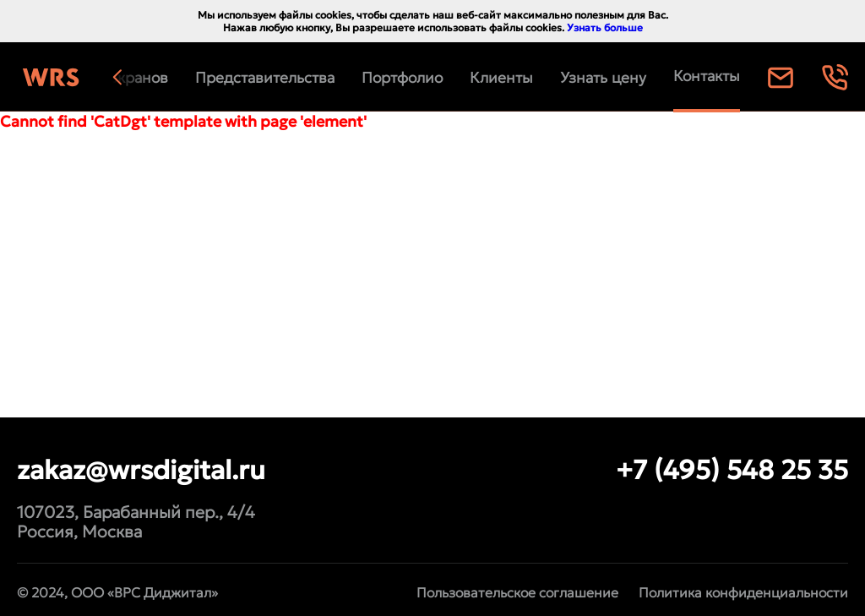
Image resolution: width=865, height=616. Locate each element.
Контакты (707, 76)
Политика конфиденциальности (743, 592)
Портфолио (402, 78)
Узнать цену (603, 78)
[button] (134, 78)
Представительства (265, 78)
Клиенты (501, 78)
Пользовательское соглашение (517, 592)
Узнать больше (605, 27)
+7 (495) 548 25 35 (732, 470)
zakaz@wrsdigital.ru (141, 470)
